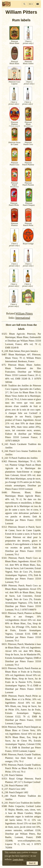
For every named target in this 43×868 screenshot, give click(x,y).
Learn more (18, 859)
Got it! (32, 863)
